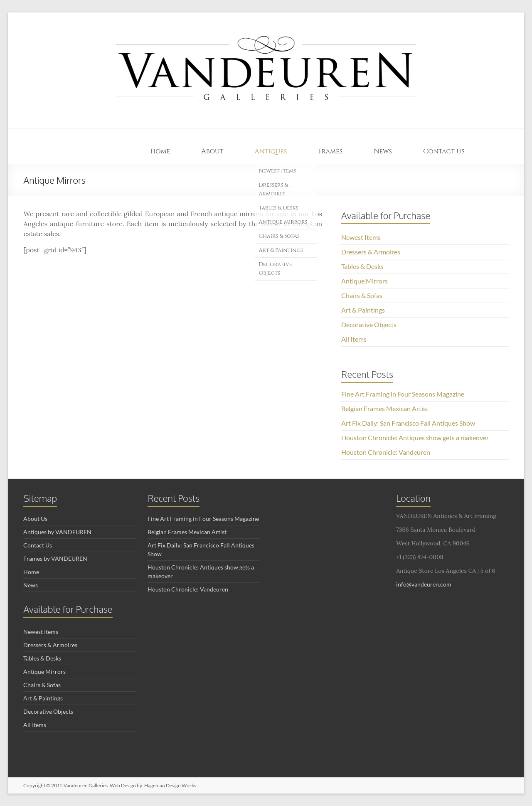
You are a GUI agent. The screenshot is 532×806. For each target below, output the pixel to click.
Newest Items (278, 171)
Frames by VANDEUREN (55, 558)
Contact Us (444, 151)
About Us (35, 519)
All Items (354, 339)
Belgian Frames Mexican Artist (385, 408)
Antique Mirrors (283, 222)
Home (160, 151)
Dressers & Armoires (273, 189)
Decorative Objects (276, 269)
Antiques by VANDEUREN (57, 532)
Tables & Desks (279, 208)
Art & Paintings (281, 250)
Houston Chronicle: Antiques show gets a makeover (415, 438)
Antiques (271, 151)
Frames (330, 151)
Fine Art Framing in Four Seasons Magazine (403, 394)
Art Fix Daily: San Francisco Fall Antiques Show (408, 423)
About (212, 151)
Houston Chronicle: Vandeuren (386, 452)
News (383, 151)
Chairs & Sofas (279, 236)
